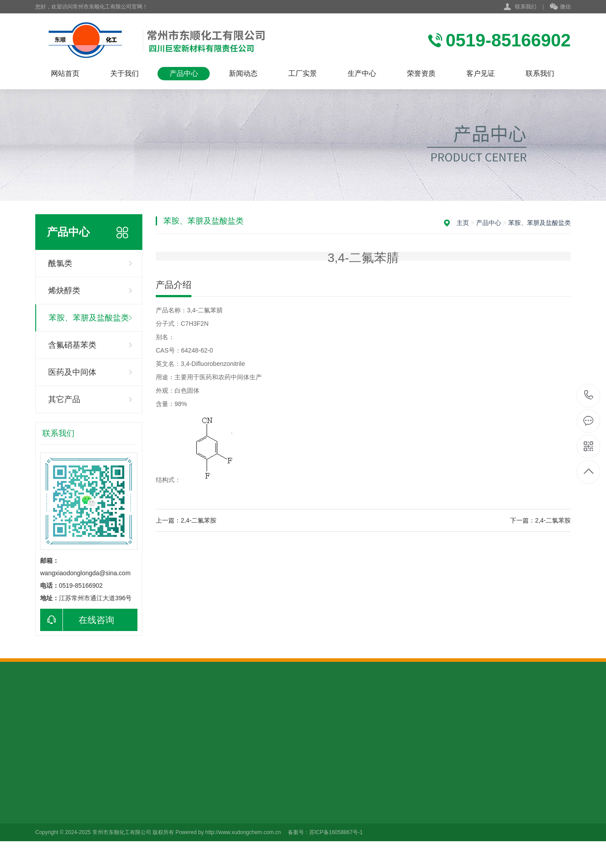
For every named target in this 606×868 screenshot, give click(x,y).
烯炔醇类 (64, 291)
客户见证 (481, 73)
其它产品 (64, 399)
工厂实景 (303, 73)
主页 (463, 223)
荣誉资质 (421, 73)
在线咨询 (77, 620)
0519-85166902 (589, 396)
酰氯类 (60, 263)
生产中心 (362, 73)
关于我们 (125, 73)
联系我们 (526, 7)
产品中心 (184, 73)
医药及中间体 (72, 372)
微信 (560, 7)
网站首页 (65, 73)
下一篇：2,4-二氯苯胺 (540, 520)
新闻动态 (243, 73)
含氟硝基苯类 (72, 345)
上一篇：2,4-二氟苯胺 (186, 520)
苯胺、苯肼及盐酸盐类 (89, 318)
